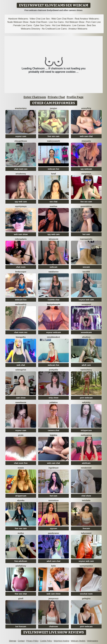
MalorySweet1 (54, 141)
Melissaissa (86, 435)
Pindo (21, 435)
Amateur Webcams (78, 29)
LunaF (53, 174)
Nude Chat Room (39, 22)
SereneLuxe (53, 500)
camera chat (53, 430)
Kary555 (86, 272)
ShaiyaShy (86, 141)
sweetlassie (21, 402)
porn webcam (86, 398)
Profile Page (75, 97)
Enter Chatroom (35, 97)
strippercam (86, 430)
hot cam (86, 234)
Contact (21, 641)
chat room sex (21, 169)
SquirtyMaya (21, 206)
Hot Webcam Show (75, 22)
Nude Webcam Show (18, 22)
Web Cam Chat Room (62, 19)
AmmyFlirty (86, 108)
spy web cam (21, 202)
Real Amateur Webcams (87, 19)
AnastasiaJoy (21, 108)
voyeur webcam (53, 332)
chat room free (21, 463)
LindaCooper (21, 272)
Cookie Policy (46, 641)
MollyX (21, 533)
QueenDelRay (86, 206)
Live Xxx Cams (56, 22)
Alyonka (21, 500)
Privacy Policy (32, 641)
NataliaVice (53, 272)
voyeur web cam (86, 300)
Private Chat (56, 97)
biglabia (54, 435)
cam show (21, 398)
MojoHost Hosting (62, 641)
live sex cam (86, 202)
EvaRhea (54, 206)
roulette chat (53, 300)
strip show (53, 398)
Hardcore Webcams (18, 19)
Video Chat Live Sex (40, 19)
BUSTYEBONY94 (53, 304)
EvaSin (21, 468)
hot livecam (21, 626)
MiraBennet (86, 468)
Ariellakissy (21, 566)
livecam (86, 528)
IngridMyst (53, 468)
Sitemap (12, 641)
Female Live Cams (23, 25)
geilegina (86, 599)
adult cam (86, 365)
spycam (53, 528)
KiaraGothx (21, 337)
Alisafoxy (86, 337)
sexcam (86, 267)
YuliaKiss (53, 402)
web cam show (21, 234)
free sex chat (21, 594)
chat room (21, 267)
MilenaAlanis (21, 239)
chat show (86, 496)
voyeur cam (21, 136)
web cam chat (86, 136)
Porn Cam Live (93, 22)
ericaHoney (21, 174)
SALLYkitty (86, 402)
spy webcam (86, 169)
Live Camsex (79, 25)
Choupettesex (21, 141)
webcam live (54, 169)
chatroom (53, 626)
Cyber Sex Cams (42, 25)
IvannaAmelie (86, 239)
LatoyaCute (53, 239)
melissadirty (21, 304)
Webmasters (93, 641)
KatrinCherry (86, 370)
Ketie (53, 566)
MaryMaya (86, 174)
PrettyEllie (53, 370)
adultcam (86, 463)
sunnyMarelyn (86, 566)
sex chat (53, 202)
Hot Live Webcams (61, 25)
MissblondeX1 (53, 337)
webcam (53, 267)
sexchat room (86, 594)
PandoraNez (54, 533)
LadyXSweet (86, 533)
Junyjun (53, 108)
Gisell (21, 599)
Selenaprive (21, 370)
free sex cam (54, 136)
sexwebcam (86, 332)
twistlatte (86, 500)
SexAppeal (86, 304)
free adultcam (21, 561)
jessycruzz (54, 599)
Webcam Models (78, 641)
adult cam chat (53, 561)
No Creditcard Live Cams (54, 29)
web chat (21, 365)
